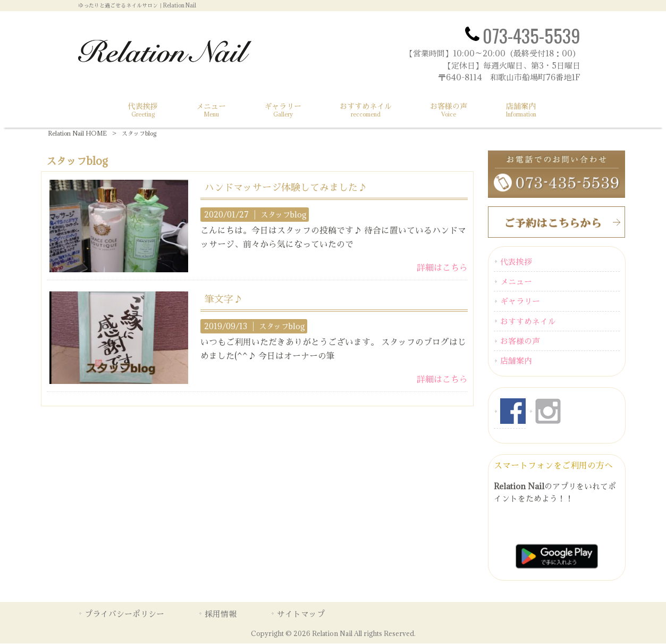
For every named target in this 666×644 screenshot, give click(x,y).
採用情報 (221, 614)
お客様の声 (520, 341)
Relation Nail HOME (77, 133)
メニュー (516, 281)
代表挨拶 (516, 262)
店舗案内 (516, 361)
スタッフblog (284, 215)
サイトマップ (301, 614)
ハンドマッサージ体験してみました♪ (286, 187)
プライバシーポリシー (124, 614)
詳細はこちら (442, 267)
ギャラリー (520, 302)
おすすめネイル (528, 321)
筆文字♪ (224, 299)
